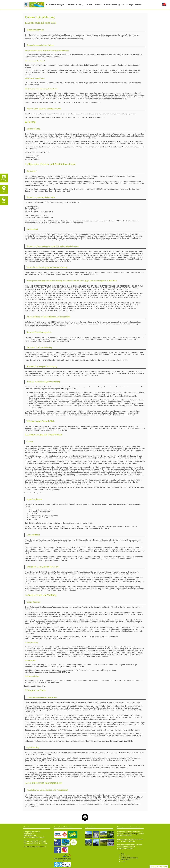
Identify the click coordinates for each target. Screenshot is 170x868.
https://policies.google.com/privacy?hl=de (117, 741)
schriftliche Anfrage (131, 834)
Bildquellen (125, 860)
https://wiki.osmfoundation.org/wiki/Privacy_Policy (43, 769)
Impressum (125, 856)
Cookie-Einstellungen (159, 866)
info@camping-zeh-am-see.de (35, 847)
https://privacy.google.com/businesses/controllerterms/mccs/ (47, 638)
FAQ (123, 854)
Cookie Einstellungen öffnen (34, 493)
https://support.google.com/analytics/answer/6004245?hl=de (47, 672)
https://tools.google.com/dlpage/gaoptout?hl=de (66, 667)
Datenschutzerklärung (129, 858)
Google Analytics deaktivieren (35, 686)
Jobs (123, 861)
